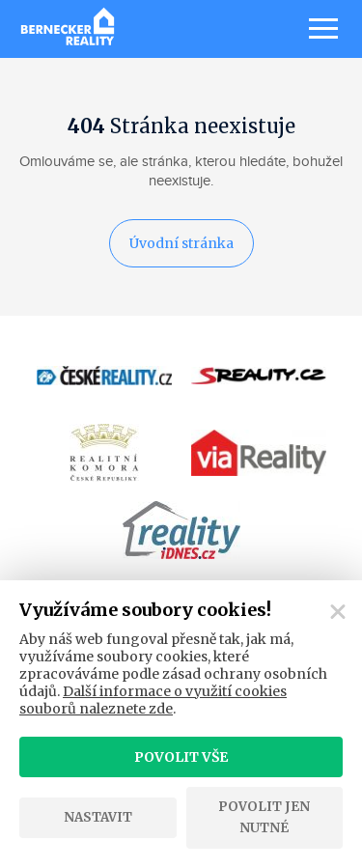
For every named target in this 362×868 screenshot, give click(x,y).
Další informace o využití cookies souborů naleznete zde (153, 700)
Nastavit (98, 817)
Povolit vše (181, 757)
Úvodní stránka (181, 243)
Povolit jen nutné (264, 817)
